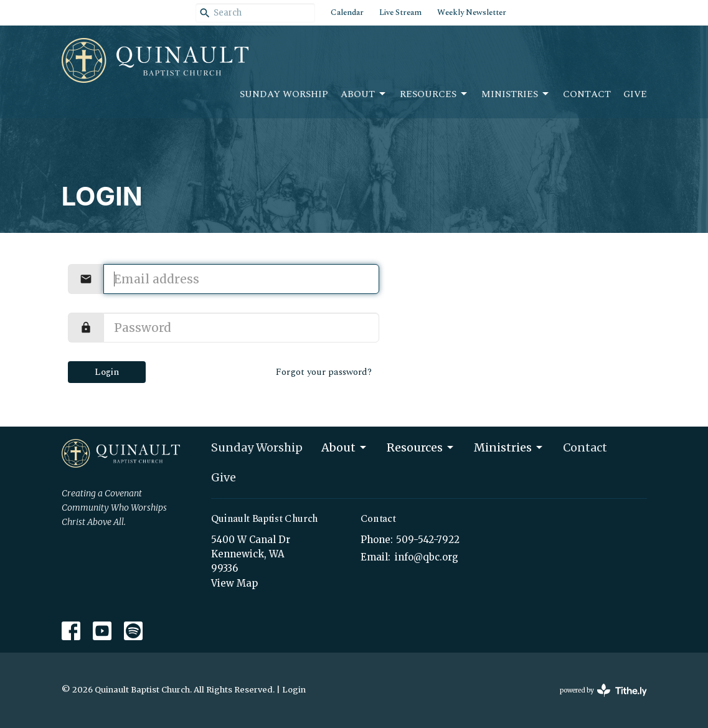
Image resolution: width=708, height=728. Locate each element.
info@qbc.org (427, 557)
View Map (234, 583)
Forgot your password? (324, 372)
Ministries (516, 94)
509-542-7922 (428, 540)
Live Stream (400, 12)
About (364, 94)
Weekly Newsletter (472, 12)
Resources (434, 94)
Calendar (347, 12)
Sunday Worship (284, 94)
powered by (603, 690)
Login (107, 372)
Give (635, 94)
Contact (587, 94)
